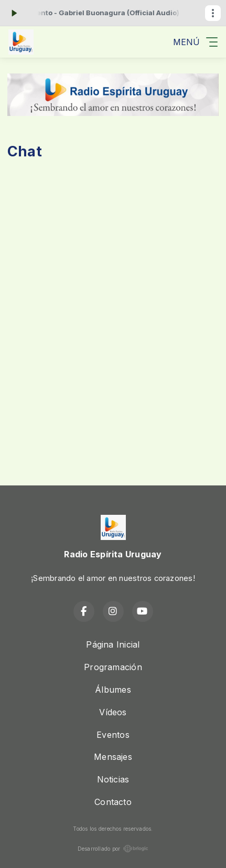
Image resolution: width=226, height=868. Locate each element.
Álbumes (113, 690)
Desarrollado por (113, 849)
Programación (113, 667)
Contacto (113, 802)
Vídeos (113, 712)
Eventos (113, 735)
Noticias (113, 779)
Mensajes (113, 757)
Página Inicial (113, 644)
